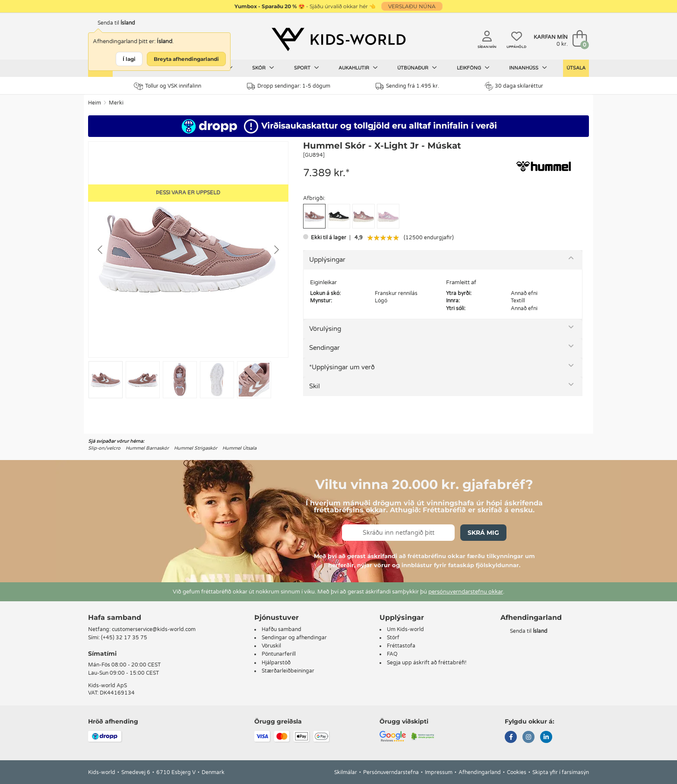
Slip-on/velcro (104, 448)
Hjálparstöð (276, 663)
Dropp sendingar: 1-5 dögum (289, 86)
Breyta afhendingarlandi (186, 59)
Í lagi (129, 59)
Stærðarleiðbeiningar (288, 671)
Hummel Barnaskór (147, 448)
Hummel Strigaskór (196, 448)
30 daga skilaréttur (514, 86)
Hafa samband (115, 617)
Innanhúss (528, 68)
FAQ (392, 654)
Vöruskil (271, 646)
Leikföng (473, 68)
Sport (307, 68)
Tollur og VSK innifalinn (168, 86)
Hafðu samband (282, 629)
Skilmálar (346, 772)
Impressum (439, 772)
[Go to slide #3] (180, 380)
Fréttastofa (401, 646)
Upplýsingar (327, 260)
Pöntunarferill (279, 654)
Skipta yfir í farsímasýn (561, 772)
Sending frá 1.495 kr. (407, 86)
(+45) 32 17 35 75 (124, 638)
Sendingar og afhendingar (294, 638)
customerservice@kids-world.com (154, 629)
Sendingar (324, 348)
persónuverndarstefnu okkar (466, 592)
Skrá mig (483, 533)
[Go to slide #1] (106, 380)
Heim (95, 103)
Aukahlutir (358, 68)
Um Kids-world (405, 629)
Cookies (517, 772)
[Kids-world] (338, 39)
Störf (393, 638)
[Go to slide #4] (217, 380)
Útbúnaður (417, 68)
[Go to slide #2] (143, 380)
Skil (315, 386)
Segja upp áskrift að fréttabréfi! (427, 663)
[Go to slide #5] (254, 380)
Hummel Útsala (239, 448)
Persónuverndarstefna (391, 772)
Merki (116, 103)
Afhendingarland (480, 772)
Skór (263, 68)
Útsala (576, 68)
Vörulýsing (325, 329)
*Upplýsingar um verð (342, 367)
